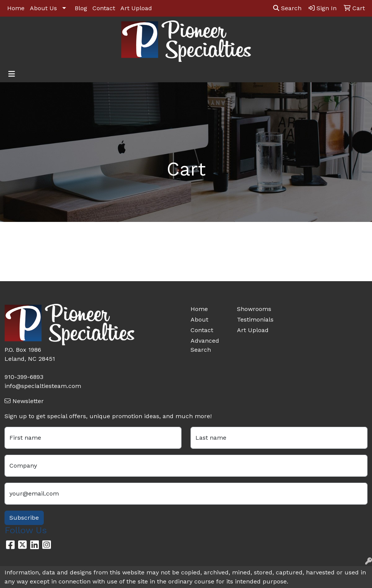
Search (287, 8)
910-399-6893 (24, 377)
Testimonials (255, 319)
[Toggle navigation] (12, 74)
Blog (81, 8)
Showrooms (254, 309)
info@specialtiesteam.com (43, 386)
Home (16, 8)
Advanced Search (205, 345)
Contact (104, 8)
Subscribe (24, 518)
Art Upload (136, 8)
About (199, 319)
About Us (43, 8)
